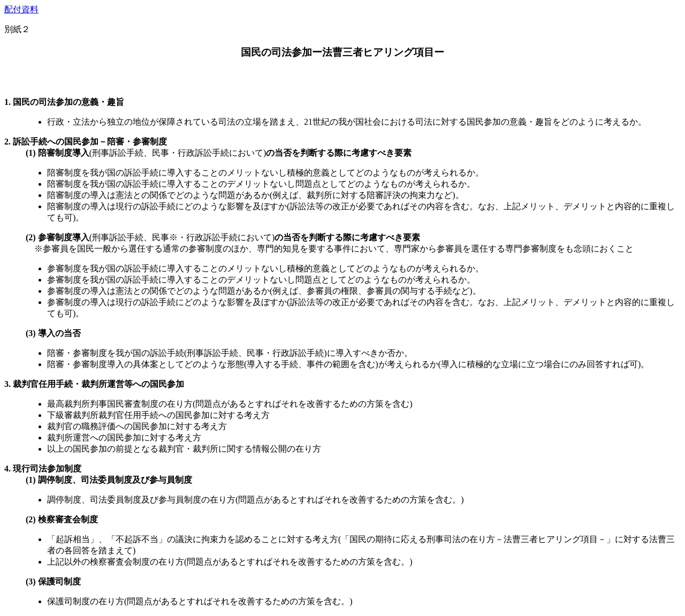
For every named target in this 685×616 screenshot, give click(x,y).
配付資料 (21, 9)
